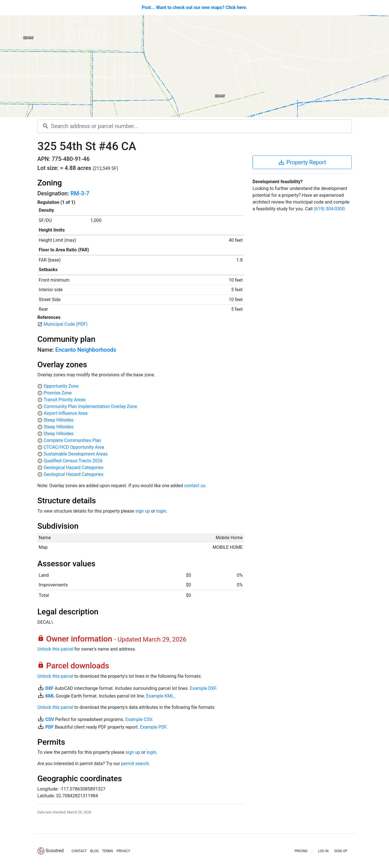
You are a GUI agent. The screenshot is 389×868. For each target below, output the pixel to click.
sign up (143, 511)
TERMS (107, 851)
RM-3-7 (80, 193)
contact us (195, 486)
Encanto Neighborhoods (86, 350)
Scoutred (55, 851)
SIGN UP (341, 851)
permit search (135, 764)
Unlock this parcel (55, 649)
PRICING (301, 851)
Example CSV (139, 719)
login (161, 511)
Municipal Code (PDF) (66, 324)
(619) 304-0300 (329, 209)
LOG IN (323, 851)
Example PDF (153, 727)
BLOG (94, 851)
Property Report (302, 162)
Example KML (160, 696)
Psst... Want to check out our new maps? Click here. (194, 7)
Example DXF (203, 688)
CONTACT (79, 851)
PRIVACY (123, 851)
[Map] (194, 66)
